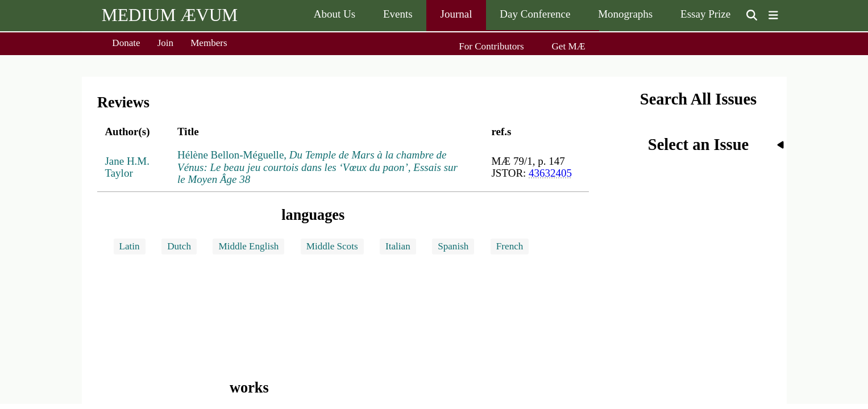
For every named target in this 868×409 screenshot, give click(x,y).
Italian (398, 246)
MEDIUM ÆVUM (170, 15)
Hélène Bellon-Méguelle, (317, 167)
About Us (335, 14)
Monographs (625, 14)
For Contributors (491, 46)
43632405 (550, 173)
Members (209, 43)
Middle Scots (332, 246)
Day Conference (535, 14)
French (510, 246)
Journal (456, 14)
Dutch (179, 246)
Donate (126, 43)
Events (398, 14)
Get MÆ (568, 46)
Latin (130, 246)
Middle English (248, 246)
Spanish (453, 246)
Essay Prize (705, 14)
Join (166, 43)
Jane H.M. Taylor (127, 167)
